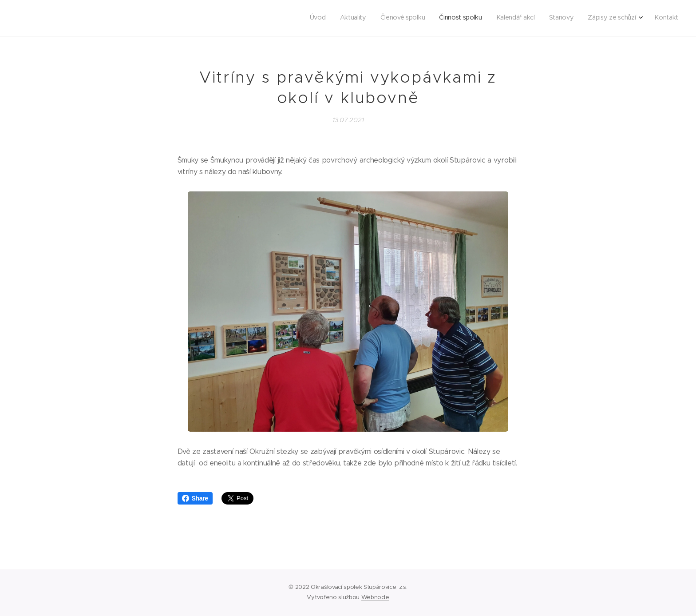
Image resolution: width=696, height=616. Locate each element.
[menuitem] (577, 18)
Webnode (375, 597)
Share (195, 498)
